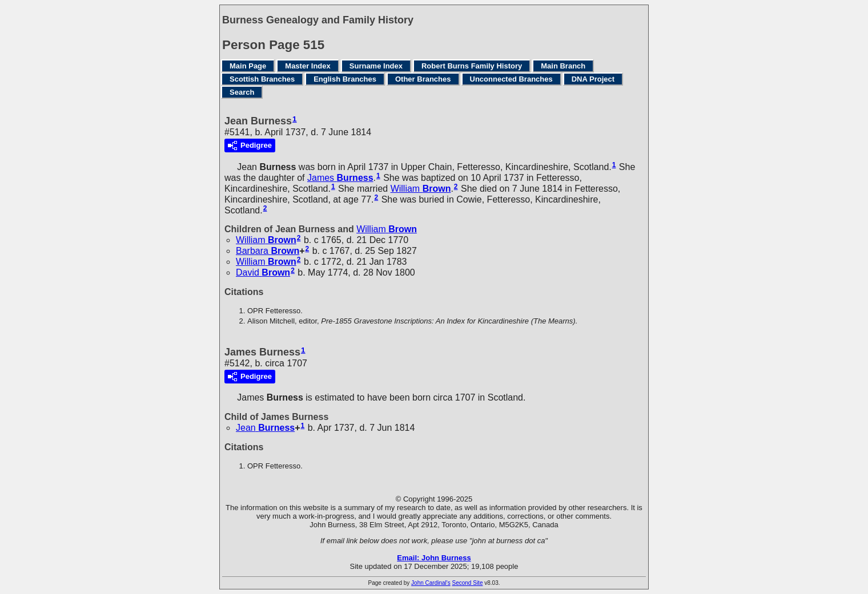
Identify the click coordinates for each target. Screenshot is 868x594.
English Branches (345, 79)
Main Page (248, 66)
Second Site (468, 583)
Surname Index (376, 66)
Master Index (308, 66)
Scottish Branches (262, 79)
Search (242, 92)
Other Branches (423, 79)
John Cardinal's (431, 583)
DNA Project (593, 79)
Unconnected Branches (511, 79)
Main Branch (563, 66)
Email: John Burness (434, 558)
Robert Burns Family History (472, 66)
